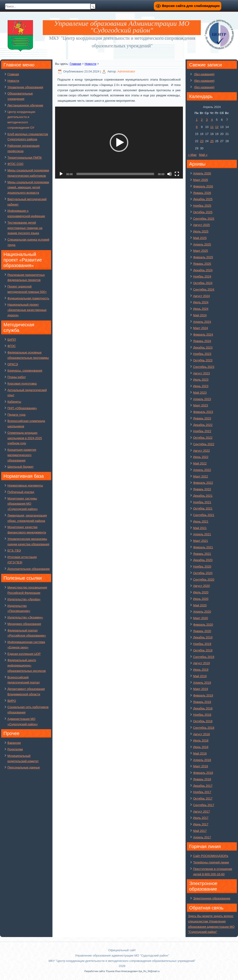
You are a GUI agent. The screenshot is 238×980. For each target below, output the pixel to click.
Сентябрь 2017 (204, 805)
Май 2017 (200, 831)
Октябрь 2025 (203, 212)
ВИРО (12, 701)
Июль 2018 (201, 740)
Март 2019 (201, 689)
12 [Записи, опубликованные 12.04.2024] (217, 127)
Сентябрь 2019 (204, 657)
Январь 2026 (202, 193)
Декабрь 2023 (203, 348)
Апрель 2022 (202, 470)
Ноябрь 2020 (202, 567)
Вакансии (14, 743)
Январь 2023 (202, 418)
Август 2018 (202, 734)
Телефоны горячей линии (211, 862)
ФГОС (12, 346)
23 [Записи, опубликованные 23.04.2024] (202, 141)
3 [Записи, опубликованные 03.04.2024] (207, 120)
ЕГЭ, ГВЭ (14, 550)
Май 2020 (200, 605)
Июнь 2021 (201, 521)
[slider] (115, 174)
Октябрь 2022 (203, 438)
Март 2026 (201, 180)
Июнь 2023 (201, 386)
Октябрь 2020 (203, 573)
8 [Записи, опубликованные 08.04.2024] (197, 127)
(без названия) (204, 74)
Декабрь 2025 (203, 199)
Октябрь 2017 (203, 799)
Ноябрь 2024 (202, 276)
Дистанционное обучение (25, 105)
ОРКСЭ (13, 364)
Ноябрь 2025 (202, 206)
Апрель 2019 (202, 683)
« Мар (192, 155)
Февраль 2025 (203, 257)
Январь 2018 (202, 779)
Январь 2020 (202, 631)
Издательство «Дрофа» (24, 599)
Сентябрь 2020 (204, 580)
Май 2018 (200, 753)
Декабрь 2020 (203, 560)
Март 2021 (201, 541)
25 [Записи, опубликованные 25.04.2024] (212, 141)
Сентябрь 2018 (204, 728)
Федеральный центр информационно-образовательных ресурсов (27, 665)
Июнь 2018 (201, 747)
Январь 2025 (202, 264)
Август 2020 (202, 586)
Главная (13, 74)
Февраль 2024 (203, 335)
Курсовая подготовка (22, 384)
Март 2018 (201, 766)
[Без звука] (169, 174)
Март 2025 (201, 251)
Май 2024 (200, 315)
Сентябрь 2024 (204, 289)
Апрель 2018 (202, 760)
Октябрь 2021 (203, 508)
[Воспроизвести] (61, 174)
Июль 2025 (201, 231)
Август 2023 (202, 373)
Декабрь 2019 (203, 637)
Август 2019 (202, 663)
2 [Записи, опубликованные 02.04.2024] (202, 120)
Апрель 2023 (202, 399)
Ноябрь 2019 (202, 644)
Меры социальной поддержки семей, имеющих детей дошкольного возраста (28, 188)
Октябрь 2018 (203, 721)
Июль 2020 (201, 592)
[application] (119, 143)
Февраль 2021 (203, 547)
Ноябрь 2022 (202, 431)
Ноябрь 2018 (202, 715)
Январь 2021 (202, 554)
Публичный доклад (21, 492)
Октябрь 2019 (203, 650)
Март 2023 (201, 405)
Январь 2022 (202, 489)
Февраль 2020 (203, 625)
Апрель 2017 (202, 837)
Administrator (126, 71)
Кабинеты (14, 402)
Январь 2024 (202, 341)
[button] (119, 143)
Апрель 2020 (202, 612)
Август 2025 (202, 225)
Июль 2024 (201, 302)
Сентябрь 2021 (204, 515)
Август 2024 (202, 296)
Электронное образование (212, 898)
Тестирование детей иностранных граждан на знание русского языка (25, 228)
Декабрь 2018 (203, 708)
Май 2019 (200, 676)
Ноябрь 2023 (202, 354)
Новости (13, 81)
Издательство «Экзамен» (25, 617)
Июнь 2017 (201, 824)
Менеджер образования (24, 624)
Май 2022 (200, 463)
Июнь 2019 (201, 670)
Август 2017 (202, 812)
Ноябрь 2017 (202, 792)
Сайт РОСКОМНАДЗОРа (211, 856)
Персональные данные (24, 767)
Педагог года (16, 415)
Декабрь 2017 (203, 786)
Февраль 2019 (203, 695)
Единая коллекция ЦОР (24, 654)
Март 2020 (201, 618)
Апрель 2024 (202, 322)
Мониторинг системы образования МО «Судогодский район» (23, 504)
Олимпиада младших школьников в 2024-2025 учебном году (25, 438)
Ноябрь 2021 (202, 502)
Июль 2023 (201, 380)
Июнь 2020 (201, 599)
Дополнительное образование (29, 569)
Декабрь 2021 (203, 496)
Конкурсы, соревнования (25, 371)
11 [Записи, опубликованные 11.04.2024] (212, 127)
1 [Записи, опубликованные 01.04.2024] (197, 120)
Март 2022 (201, 476)
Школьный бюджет (20, 467)
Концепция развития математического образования (22, 455)
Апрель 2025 (202, 244)
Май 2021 (200, 528)
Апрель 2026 (202, 173)
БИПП (12, 340)
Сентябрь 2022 (204, 444)
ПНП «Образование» (22, 408)
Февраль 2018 (203, 773)
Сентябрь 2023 (204, 367)
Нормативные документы (25, 485)
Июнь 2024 (201, 309)
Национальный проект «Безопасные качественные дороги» (27, 310)
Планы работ (17, 377)
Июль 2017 (201, 818)
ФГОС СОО (15, 164)
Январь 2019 (202, 702)
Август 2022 (202, 451)
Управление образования (25, 87)
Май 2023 (200, 393)
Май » (203, 155)
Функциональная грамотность (28, 298)
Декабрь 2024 (203, 270)
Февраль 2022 (203, 483)
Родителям (15, 749)
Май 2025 (200, 238)
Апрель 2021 (202, 534)
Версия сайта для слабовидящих (188, 6)
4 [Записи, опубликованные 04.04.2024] (212, 120)
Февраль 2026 (203, 186)
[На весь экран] (177, 174)
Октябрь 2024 (203, 283)
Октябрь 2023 (203, 360)
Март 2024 (201, 328)
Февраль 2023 (203, 412)
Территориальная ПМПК (25, 158)
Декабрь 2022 (203, 425)
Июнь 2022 (201, 457)
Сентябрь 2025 (204, 219)
